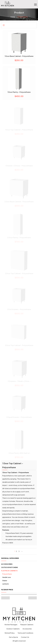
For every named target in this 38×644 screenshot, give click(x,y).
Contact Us (25, 637)
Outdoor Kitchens (10, 567)
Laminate (5, 584)
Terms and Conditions (25, 633)
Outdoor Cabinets (13, 629)
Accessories (7, 564)
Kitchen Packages (11, 624)
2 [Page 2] (16, 551)
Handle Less (7, 577)
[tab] (4, 25)
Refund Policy (10, 633)
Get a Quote (13, 637)
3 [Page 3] (19, 551)
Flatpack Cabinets (9, 571)
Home (13, 17)
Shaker (5, 580)
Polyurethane (7, 574)
